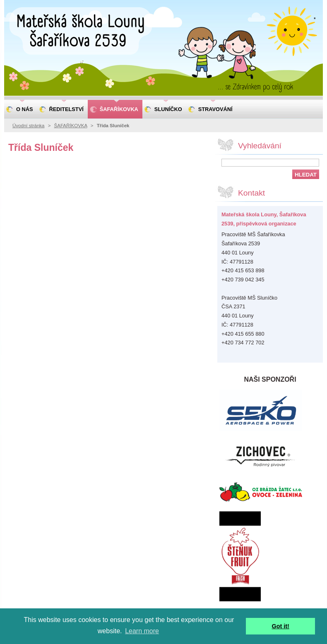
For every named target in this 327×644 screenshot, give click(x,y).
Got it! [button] (281, 626)
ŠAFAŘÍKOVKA (71, 126)
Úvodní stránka (28, 126)
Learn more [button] (142, 631)
